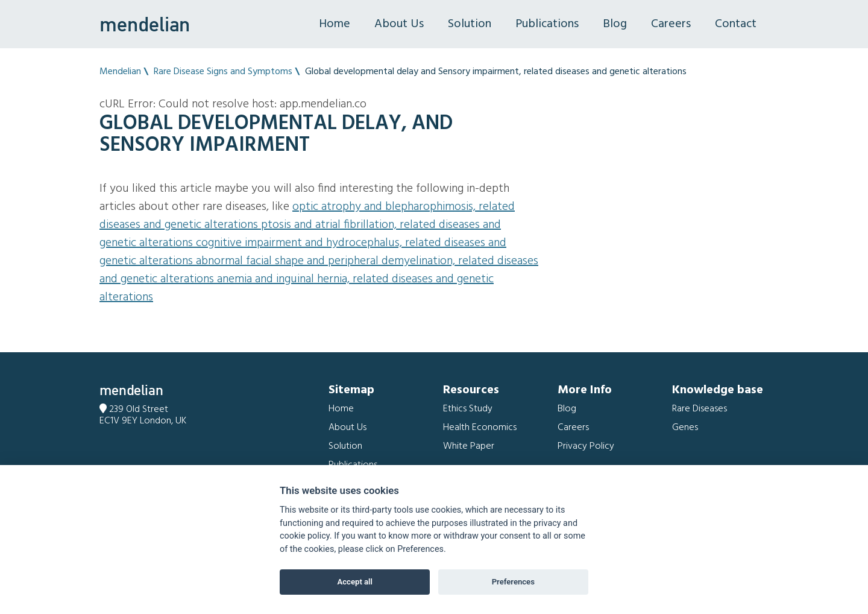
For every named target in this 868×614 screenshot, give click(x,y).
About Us (399, 24)
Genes (685, 428)
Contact (736, 24)
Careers (671, 24)
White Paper (469, 446)
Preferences (513, 582)
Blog (615, 24)
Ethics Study (468, 409)
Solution (470, 24)
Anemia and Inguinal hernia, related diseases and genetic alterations (297, 288)
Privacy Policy (586, 446)
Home (335, 24)
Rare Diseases (700, 409)
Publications (547, 24)
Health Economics (480, 428)
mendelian (145, 24)
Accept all (355, 582)
